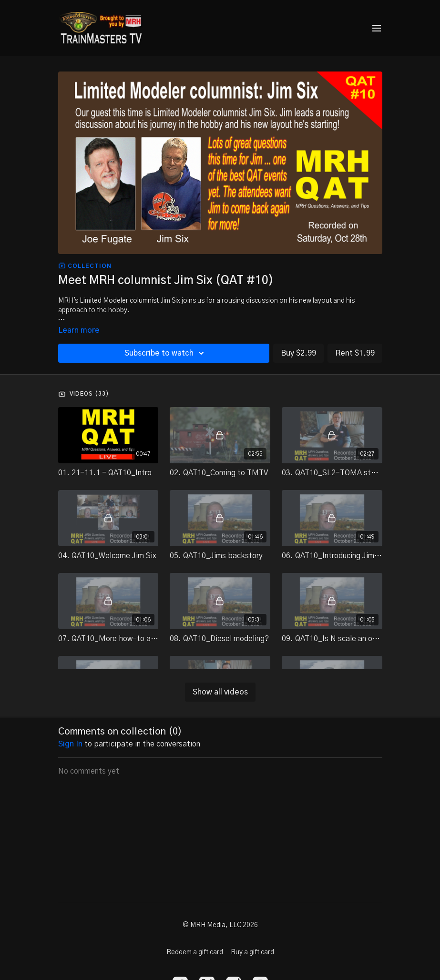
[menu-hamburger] (377, 28)
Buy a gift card (252, 952)
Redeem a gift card (195, 952)
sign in (70, 744)
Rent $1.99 (355, 353)
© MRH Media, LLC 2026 (220, 925)
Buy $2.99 (298, 353)
